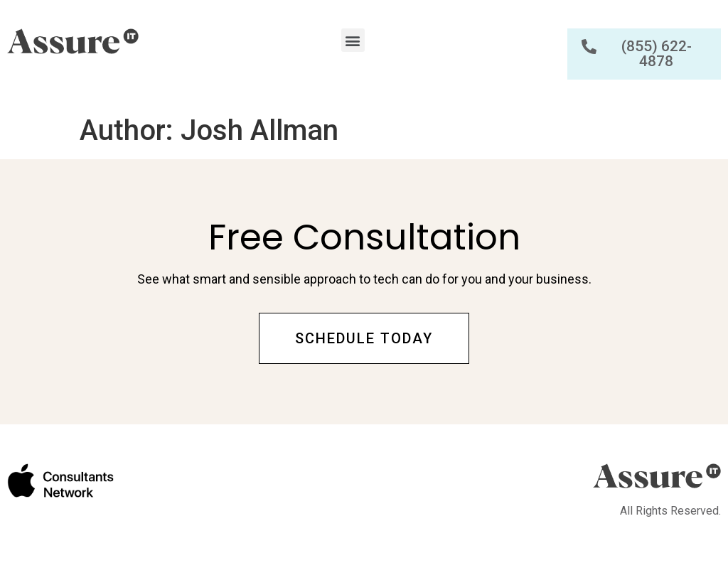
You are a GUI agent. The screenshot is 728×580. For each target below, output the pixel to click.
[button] (353, 40)
